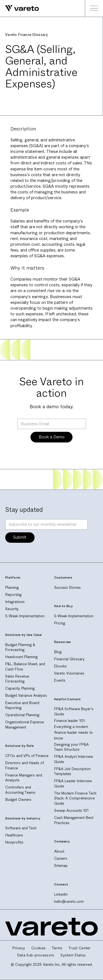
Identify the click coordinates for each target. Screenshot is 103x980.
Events (60, 680)
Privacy (19, 948)
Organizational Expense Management (25, 725)
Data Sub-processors (36, 955)
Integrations (15, 602)
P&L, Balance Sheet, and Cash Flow (25, 667)
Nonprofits (14, 842)
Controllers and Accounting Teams (20, 790)
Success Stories (67, 588)
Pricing (60, 623)
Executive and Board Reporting (22, 705)
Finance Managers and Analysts (24, 778)
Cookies (38, 948)
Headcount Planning (21, 657)
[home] (20, 8)
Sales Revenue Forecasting (17, 679)
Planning (12, 588)
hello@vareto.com (69, 902)
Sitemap (61, 866)
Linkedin (61, 894)
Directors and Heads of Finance (25, 765)
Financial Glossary (69, 659)
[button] (94, 8)
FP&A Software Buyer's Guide (74, 712)
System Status (73, 955)
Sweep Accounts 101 (71, 811)
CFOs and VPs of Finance (27, 756)
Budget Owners (18, 800)
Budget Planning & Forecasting (20, 647)
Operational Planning (22, 715)
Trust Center (80, 948)
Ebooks (60, 666)
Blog (58, 652)
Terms (57, 948)
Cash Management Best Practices (74, 820)
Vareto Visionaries (69, 673)
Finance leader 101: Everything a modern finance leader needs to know (73, 729)
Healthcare (14, 835)
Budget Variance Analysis (26, 695)
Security (12, 609)
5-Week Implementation (25, 616)
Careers (61, 858)
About (59, 851)
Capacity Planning (20, 688)
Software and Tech (21, 828)
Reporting (13, 595)
